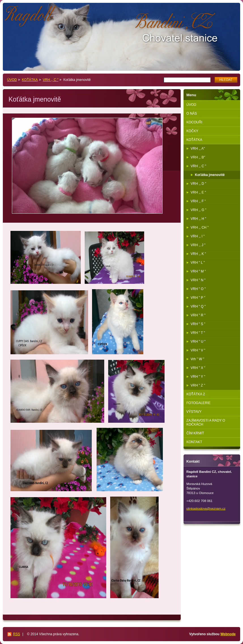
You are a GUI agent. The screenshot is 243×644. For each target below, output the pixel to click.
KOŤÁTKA (30, 80)
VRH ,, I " (198, 236)
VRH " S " (198, 324)
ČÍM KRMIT (195, 433)
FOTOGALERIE (198, 403)
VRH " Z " (198, 385)
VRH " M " (198, 271)
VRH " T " (198, 333)
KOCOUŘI (194, 122)
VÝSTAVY (194, 412)
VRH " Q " (198, 306)
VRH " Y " (198, 377)
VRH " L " (198, 263)
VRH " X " (198, 368)
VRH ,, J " (198, 245)
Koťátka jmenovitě (210, 175)
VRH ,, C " (51, 80)
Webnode (228, 634)
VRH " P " (198, 298)
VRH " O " (198, 289)
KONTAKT (194, 442)
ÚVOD (12, 80)
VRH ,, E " (198, 192)
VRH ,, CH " (200, 227)
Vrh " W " (197, 359)
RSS (17, 634)
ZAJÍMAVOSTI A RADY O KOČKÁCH (206, 422)
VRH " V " (198, 350)
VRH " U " (198, 342)
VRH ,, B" (198, 157)
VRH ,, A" (198, 149)
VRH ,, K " (198, 254)
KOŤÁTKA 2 (196, 394)
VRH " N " (198, 280)
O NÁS (192, 113)
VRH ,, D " (198, 184)
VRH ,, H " (198, 219)
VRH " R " (198, 315)
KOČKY (192, 131)
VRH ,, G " (199, 210)
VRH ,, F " (198, 201)
